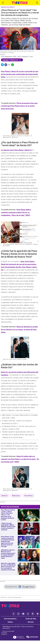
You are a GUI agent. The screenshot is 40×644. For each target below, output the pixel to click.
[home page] (20, 3)
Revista (31, 622)
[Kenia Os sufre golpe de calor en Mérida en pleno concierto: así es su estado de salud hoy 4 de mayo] (29, 569)
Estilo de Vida (31, 619)
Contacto (4, 633)
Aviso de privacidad (8, 631)
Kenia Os (5, 496)
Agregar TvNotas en (12, 60)
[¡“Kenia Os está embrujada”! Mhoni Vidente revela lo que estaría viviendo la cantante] (29, 529)
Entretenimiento (10, 619)
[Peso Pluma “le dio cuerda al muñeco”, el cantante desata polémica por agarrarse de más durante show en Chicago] (29, 542)
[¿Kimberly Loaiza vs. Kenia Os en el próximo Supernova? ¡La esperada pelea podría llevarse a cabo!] (29, 555)
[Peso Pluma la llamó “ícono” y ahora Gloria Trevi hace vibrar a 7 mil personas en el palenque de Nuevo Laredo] (29, 515)
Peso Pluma (29, 496)
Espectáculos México (8, 7)
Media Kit (4, 634)
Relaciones (16, 496)
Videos (10, 622)
